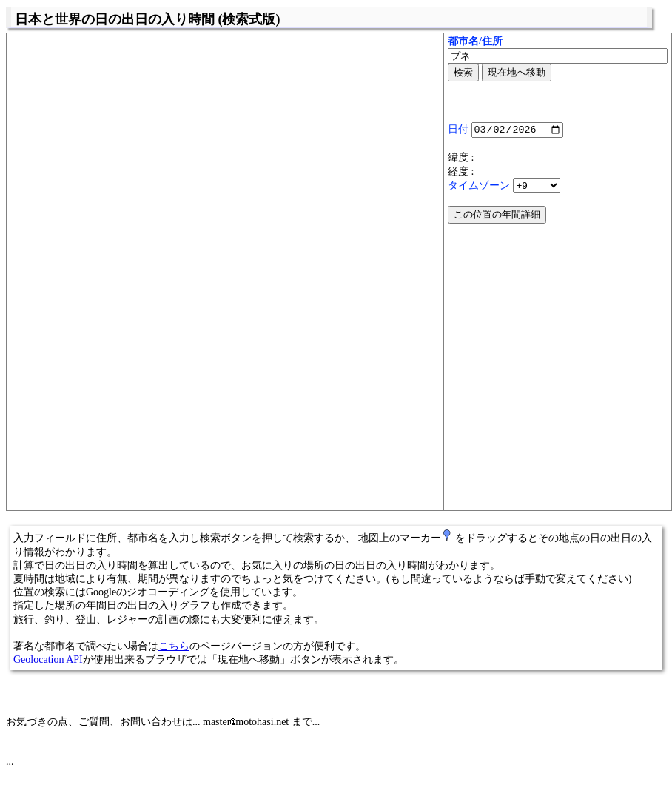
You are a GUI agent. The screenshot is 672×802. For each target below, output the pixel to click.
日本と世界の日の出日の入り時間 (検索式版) (148, 19)
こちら (174, 646)
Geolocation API (48, 659)
